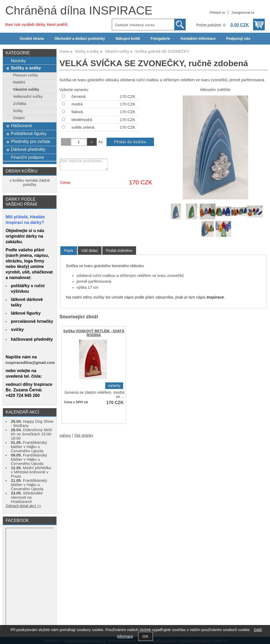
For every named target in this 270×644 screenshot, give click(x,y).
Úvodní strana (32, 39)
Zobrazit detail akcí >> (23, 506)
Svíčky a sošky (26, 68)
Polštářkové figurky (29, 133)
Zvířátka (20, 104)
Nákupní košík (128, 39)
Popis (69, 251)
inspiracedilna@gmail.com (30, 363)
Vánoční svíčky (26, 90)
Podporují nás (238, 39)
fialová (77, 112)
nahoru (65, 436)
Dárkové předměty (28, 149)
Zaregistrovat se (243, 13)
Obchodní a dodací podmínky (80, 39)
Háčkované (21, 126)
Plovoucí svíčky (25, 75)
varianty (114, 386)
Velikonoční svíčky (28, 97)
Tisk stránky (83, 436)
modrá (77, 104)
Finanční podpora (27, 157)
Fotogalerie (160, 39)
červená (78, 97)
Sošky (18, 111)
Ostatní (19, 118)
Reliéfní (19, 82)
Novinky (18, 61)
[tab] (69, 251)
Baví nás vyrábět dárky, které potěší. (37, 25)
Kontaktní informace (198, 39)
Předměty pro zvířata (30, 141)
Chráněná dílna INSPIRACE (79, 10)
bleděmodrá (82, 120)
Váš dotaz (90, 251)
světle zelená (83, 127)
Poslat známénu (119, 251)
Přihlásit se (217, 13)
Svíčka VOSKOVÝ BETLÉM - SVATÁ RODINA (94, 333)
